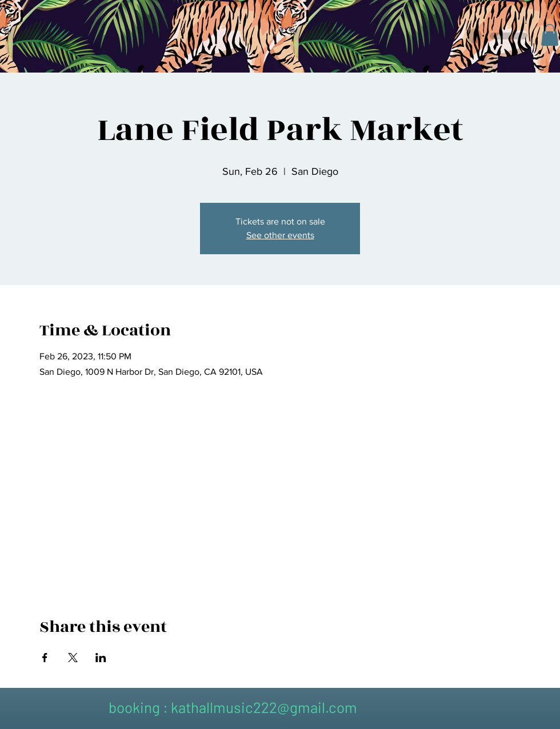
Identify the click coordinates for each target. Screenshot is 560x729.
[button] (550, 35)
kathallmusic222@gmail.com (264, 707)
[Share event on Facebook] (45, 658)
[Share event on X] (73, 658)
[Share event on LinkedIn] (101, 658)
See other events (280, 235)
